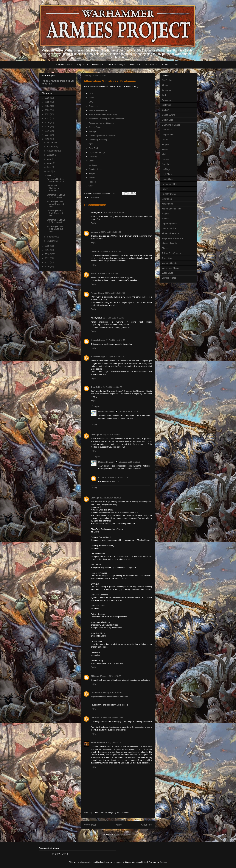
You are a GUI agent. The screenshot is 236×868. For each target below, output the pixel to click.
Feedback (134, 65)
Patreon (165, 65)
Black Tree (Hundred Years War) (103, 115)
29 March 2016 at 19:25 (115, 293)
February (52, 237)
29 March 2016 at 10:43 (111, 251)
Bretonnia (95, 197)
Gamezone (93, 106)
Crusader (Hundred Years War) (102, 136)
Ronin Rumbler (98, 742)
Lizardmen (167, 199)
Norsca (165, 219)
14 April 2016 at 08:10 (128, 412)
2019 (47, 127)
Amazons (166, 90)
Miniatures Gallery (115, 65)
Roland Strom (97, 293)
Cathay (165, 110)
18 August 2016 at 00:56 (129, 462)
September (53, 151)
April (50, 171)
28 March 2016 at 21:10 (111, 232)
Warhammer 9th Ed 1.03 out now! (56, 196)
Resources (97, 65)
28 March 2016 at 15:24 (113, 213)
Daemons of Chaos (171, 125)
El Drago (95, 435)
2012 (47, 258)
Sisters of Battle (169, 243)
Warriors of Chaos (170, 268)
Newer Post (90, 825)
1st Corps (93, 165)
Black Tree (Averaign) (98, 110)
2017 (47, 135)
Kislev (165, 189)
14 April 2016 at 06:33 (113, 387)
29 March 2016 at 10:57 (108, 274)
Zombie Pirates (169, 278)
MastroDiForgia (98, 340)
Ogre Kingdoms (169, 224)
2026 (47, 98)
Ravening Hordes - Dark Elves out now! (56, 213)
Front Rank (93, 148)
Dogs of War (168, 135)
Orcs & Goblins (169, 228)
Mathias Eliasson (106, 412)
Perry (91, 144)
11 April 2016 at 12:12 (116, 357)
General (166, 159)
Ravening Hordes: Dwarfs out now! (55, 180)
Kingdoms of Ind (170, 184)
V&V (91, 186)
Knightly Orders (169, 194)
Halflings (166, 169)
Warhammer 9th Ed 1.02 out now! (56, 221)
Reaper (92, 173)
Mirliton (92, 178)
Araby (165, 95)
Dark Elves (167, 130)
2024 (47, 106)
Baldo (94, 274)
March (50, 175)
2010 (47, 267)
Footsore (92, 182)
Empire (165, 145)
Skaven (165, 248)
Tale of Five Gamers (171, 253)
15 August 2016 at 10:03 (110, 676)
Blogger (163, 862)
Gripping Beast (95, 169)
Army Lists (81, 65)
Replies (97, 406)
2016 (47, 139)
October (51, 147)
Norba (91, 98)
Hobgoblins (167, 179)
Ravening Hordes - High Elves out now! (56, 229)
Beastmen (167, 100)
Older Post (147, 825)
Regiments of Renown (172, 238)
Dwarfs (165, 140)
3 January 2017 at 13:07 (111, 693)
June (50, 163)
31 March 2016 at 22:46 (113, 318)
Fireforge (93, 131)
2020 (47, 123)
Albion (165, 85)
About (177, 65)
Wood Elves (168, 273)
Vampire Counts (169, 263)
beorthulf (95, 251)
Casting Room (95, 127)
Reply (93, 223)
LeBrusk (95, 718)
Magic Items (168, 204)
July (49, 159)
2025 (47, 102)
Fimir (164, 154)
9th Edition (167, 80)
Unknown (95, 232)
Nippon (165, 214)
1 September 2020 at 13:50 (112, 718)
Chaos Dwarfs (169, 115)
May (50, 167)
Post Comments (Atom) (124, 834)
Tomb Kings (167, 258)
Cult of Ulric (167, 120)
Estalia (165, 150)
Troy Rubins (97, 387)
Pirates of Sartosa (170, 233)
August (51, 155)
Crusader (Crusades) (98, 140)
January (51, 241)
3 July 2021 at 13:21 (115, 742)
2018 (47, 131)
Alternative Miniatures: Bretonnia (53, 188)
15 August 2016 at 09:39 (110, 435)
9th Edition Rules (63, 65)
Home (119, 825)
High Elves (167, 174)
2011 (47, 262)
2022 (47, 114)
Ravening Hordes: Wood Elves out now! (55, 204)
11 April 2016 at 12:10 (116, 340)
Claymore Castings (97, 152)
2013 (47, 254)
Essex (91, 161)
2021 (47, 118)
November (52, 143)
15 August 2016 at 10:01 (110, 498)
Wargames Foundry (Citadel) (101, 123)
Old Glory (93, 157)
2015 (47, 246)
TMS (91, 93)
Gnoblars (166, 164)
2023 (47, 110)
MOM (91, 102)
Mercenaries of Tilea (171, 209)
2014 (47, 250)
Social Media (150, 65)
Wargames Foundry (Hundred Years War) (107, 119)
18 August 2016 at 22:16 (118, 477)
